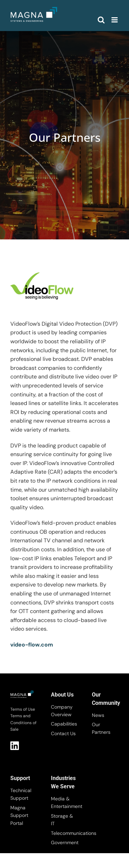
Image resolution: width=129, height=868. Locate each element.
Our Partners (101, 728)
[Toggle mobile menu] (115, 20)
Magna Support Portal (19, 815)
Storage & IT (62, 820)
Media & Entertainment (64, 802)
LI (15, 746)
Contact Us (63, 733)
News (98, 715)
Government (64, 842)
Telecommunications (64, 833)
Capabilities (64, 724)
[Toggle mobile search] (101, 20)
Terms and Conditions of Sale (23, 722)
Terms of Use (23, 709)
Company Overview (62, 711)
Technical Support (21, 794)
